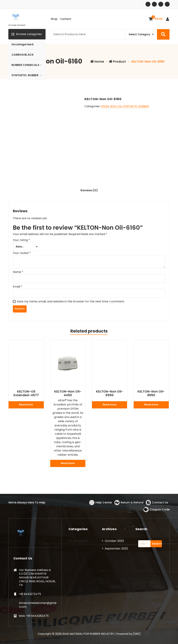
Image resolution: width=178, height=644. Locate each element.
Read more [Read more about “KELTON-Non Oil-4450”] (68, 463)
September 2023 (116, 549)
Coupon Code (160, 509)
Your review (22, 253)
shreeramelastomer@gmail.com (38, 605)
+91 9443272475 (30, 594)
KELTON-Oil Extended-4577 (26, 393)
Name (18, 272)
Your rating (21, 240)
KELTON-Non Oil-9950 (151, 393)
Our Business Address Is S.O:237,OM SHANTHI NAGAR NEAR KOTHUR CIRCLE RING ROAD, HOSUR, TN (37, 577)
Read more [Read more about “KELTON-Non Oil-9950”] (151, 405)
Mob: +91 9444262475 (34, 616)
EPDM (105, 106)
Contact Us (160, 502)
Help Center (104, 502)
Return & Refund (132, 502)
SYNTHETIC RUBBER (25, 75)
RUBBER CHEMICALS (25, 65)
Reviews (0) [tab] (89, 190)
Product (117, 61)
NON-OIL (116, 106)
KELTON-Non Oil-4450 (68, 393)
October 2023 (114, 541)
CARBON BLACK (23, 55)
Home (97, 61)
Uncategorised (22, 44)
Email (18, 287)
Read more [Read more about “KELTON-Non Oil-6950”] (110, 405)
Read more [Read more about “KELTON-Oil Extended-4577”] (26, 405)
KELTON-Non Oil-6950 (110, 393)
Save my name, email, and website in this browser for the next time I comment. (71, 301)
